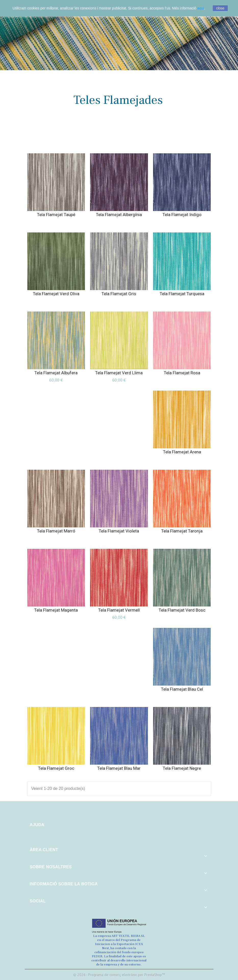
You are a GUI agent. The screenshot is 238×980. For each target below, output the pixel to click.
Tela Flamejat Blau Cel (182, 689)
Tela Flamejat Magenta (56, 610)
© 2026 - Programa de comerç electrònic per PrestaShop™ (119, 975)
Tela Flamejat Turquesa (182, 294)
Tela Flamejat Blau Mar (119, 768)
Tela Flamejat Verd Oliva (56, 294)
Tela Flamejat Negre (182, 768)
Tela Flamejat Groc (56, 768)
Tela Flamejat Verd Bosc (182, 610)
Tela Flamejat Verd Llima (119, 373)
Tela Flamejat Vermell (119, 610)
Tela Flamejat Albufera (56, 373)
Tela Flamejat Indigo (182, 215)
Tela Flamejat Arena (182, 452)
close (220, 8)
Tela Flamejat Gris (119, 294)
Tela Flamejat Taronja (182, 531)
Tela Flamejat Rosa (182, 373)
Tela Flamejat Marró (56, 531)
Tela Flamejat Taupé (56, 215)
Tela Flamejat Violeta (119, 531)
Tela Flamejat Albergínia (119, 215)
